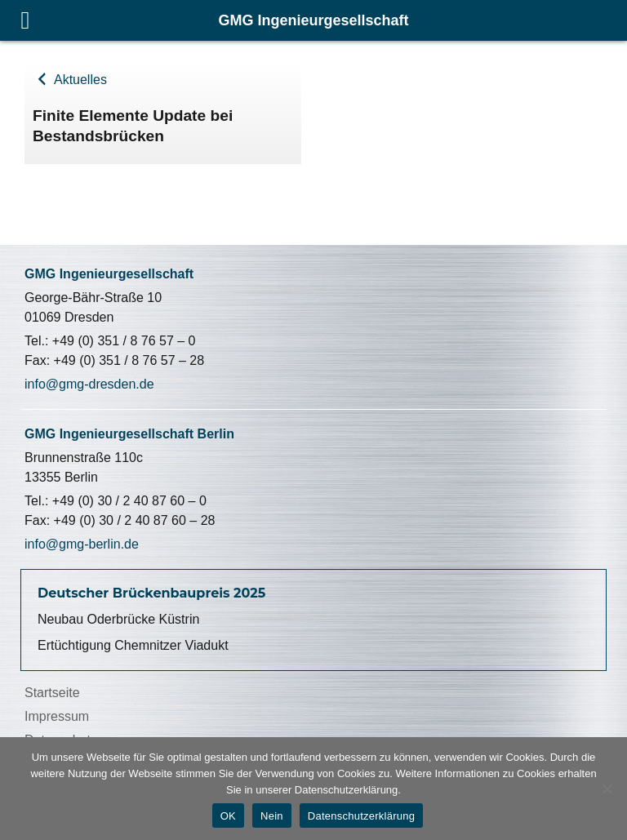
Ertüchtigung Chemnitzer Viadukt (133, 645)
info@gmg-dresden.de (89, 384)
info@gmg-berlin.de (82, 544)
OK (228, 816)
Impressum (57, 716)
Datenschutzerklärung (361, 816)
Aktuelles (78, 80)
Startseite (52, 693)
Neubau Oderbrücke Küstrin (118, 619)
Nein (272, 816)
